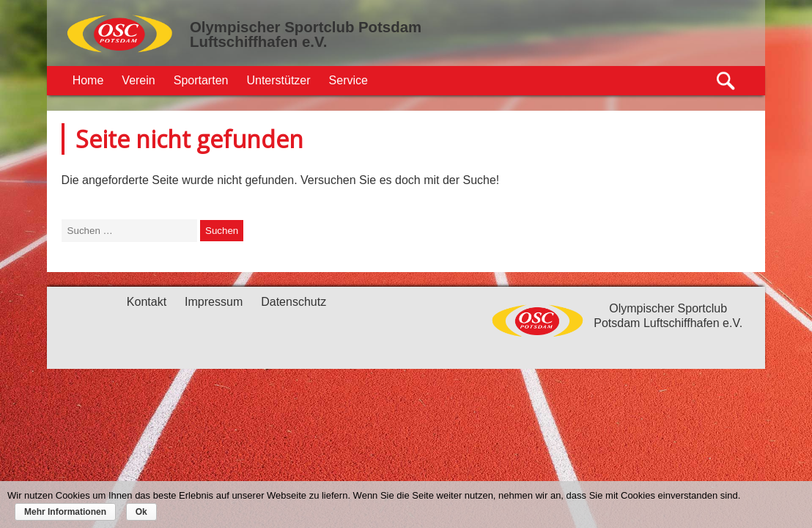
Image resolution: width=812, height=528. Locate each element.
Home (88, 80)
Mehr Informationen (65, 512)
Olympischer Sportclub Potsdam (306, 27)
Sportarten (201, 80)
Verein (138, 80)
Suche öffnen (727, 81)
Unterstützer (278, 80)
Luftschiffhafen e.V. (258, 42)
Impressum (214, 302)
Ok (141, 512)
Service (348, 80)
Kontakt (147, 302)
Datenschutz (294, 302)
